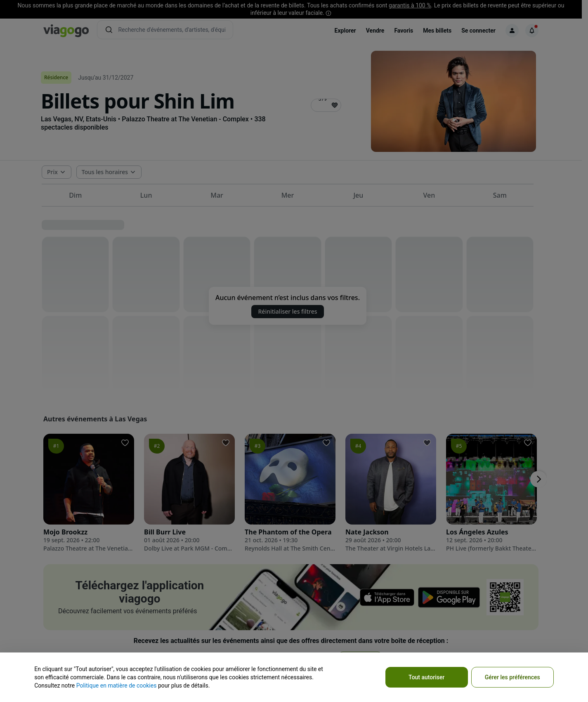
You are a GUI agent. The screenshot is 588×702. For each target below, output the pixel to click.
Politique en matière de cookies (117, 685)
